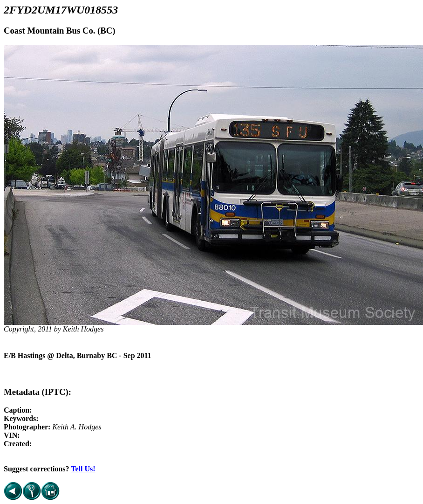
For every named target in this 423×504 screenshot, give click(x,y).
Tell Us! (83, 469)
